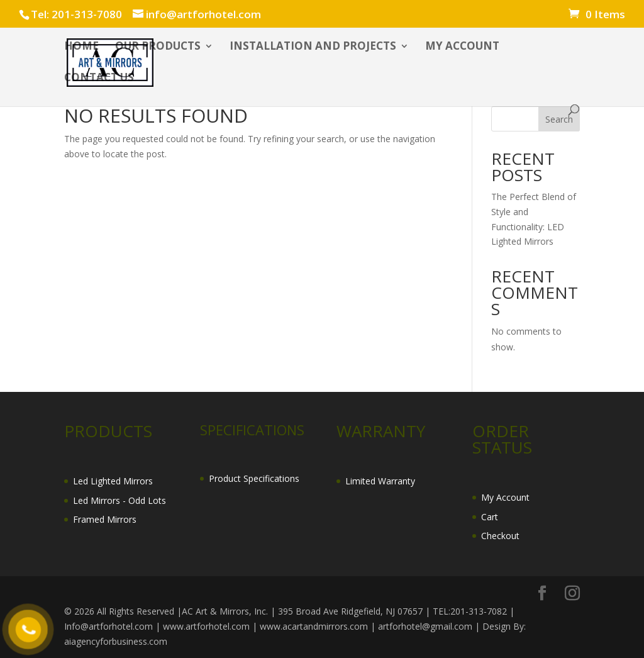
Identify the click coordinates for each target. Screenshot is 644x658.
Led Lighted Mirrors (113, 481)
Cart (490, 517)
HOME (81, 47)
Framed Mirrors (105, 519)
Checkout (500, 536)
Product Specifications (254, 478)
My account (462, 47)
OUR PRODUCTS (158, 47)
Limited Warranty (380, 481)
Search (559, 119)
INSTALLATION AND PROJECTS (313, 47)
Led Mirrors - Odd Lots (119, 500)
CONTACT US (99, 79)
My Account (505, 497)
